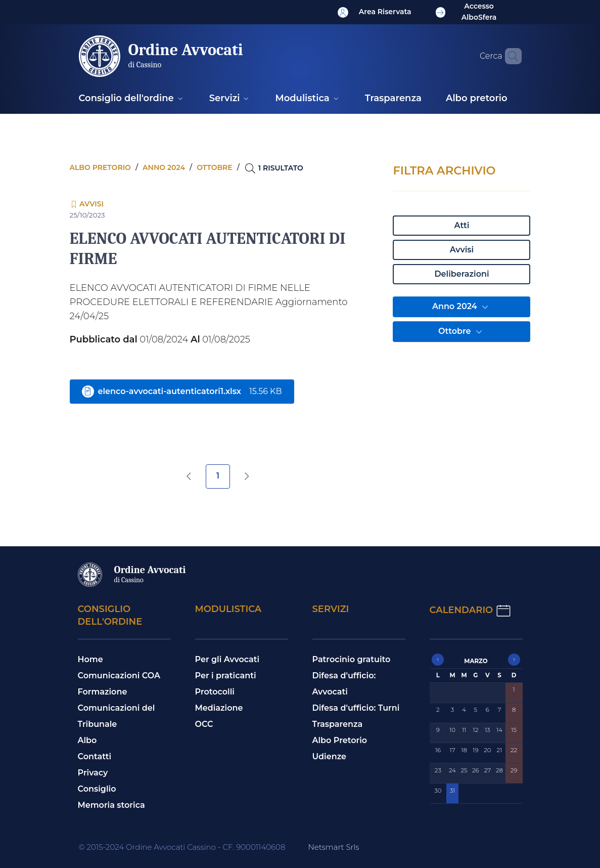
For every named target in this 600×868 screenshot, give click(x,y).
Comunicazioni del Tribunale (117, 716)
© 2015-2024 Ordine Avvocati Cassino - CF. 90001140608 (182, 847)
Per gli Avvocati (227, 659)
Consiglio (97, 789)
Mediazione (219, 708)
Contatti (95, 756)
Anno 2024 (462, 307)
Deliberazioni (461, 274)
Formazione (103, 692)
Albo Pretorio (340, 740)
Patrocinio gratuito (352, 659)
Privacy (93, 773)
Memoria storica (111, 805)
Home (90, 659)
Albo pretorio (100, 167)
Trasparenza (338, 724)
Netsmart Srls (333, 847)
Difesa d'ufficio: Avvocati (344, 684)
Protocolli (215, 692)
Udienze (330, 756)
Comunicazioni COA (119, 676)
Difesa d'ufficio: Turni (356, 708)
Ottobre (462, 332)
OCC (204, 724)
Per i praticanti (226, 676)
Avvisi (462, 250)
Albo (87, 740)
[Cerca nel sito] (510, 56)
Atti (462, 225)
